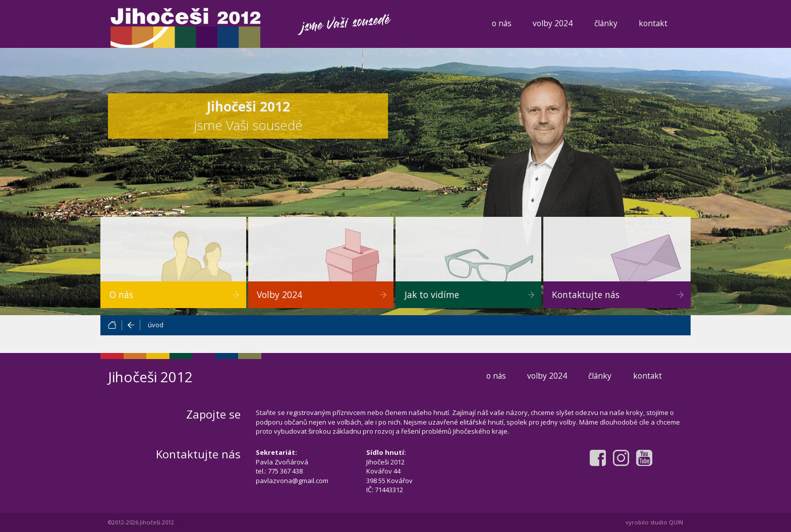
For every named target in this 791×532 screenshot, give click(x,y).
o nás (502, 23)
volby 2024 (553, 23)
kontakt (653, 23)
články (606, 23)
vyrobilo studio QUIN (654, 522)
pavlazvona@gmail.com (292, 481)
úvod (156, 325)
